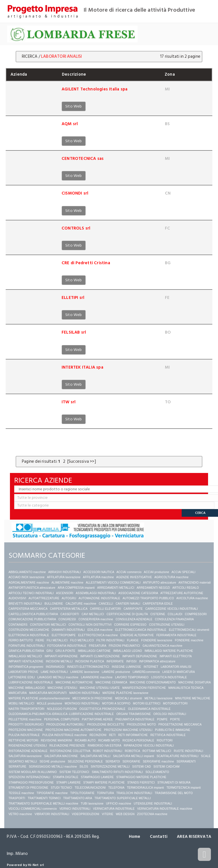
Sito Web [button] (74, 106)
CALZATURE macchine (81, 604)
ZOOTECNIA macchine (152, 814)
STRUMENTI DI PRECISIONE (28, 788)
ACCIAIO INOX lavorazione (27, 577)
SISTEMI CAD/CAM (167, 767)
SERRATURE (17, 767)
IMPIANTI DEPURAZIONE (140, 656)
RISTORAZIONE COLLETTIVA (70, 751)
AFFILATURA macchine (98, 577)
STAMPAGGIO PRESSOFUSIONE (31, 783)
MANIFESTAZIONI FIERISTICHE (144, 688)
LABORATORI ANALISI (176, 667)
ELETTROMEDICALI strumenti (189, 630)
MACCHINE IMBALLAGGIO (27, 688)
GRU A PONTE (65, 651)
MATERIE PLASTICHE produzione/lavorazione (39, 698)
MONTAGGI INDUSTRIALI (82, 703)
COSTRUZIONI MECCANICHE (29, 630)
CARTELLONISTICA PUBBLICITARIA (33, 614)
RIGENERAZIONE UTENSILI (28, 746)
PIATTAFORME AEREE (98, 719)
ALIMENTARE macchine (67, 583)
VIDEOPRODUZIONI (86, 814)
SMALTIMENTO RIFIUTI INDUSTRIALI (117, 772)
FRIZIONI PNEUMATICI (124, 646)
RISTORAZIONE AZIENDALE (28, 751)
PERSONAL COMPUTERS (62, 719)
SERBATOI (113, 761)
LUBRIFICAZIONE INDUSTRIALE (31, 682)
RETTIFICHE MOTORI (23, 740)
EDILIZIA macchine (100, 630)
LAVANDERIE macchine (97, 677)
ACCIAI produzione (157, 572)
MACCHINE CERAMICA (111, 682)
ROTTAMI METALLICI (157, 751)
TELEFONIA (116, 788)
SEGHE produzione (52, 761)
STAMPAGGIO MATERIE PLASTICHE (141, 777)
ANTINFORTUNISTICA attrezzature (32, 588)
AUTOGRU (69, 598)
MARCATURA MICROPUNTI (48, 693)
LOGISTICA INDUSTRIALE (169, 677)
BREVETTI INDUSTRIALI (25, 604)
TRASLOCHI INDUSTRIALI (134, 793)
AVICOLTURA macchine (192, 598)
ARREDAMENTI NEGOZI (153, 588)
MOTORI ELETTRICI (147, 703)
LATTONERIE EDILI (22, 677)
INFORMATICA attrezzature (157, 661)
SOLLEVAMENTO (157, 772)
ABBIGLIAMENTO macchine (27, 572)
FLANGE (133, 640)
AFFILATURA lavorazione (64, 577)
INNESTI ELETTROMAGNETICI (88, 667)
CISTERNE (158, 614)
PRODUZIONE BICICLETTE (105, 725)
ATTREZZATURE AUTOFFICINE (182, 593)
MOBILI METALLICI (21, 703)
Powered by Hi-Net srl (25, 865)
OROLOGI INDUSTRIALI (170, 714)
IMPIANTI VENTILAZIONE (26, 661)
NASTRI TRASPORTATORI (26, 709)
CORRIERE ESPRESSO (130, 625)
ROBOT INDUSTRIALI (108, 751)
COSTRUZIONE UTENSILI (167, 625)
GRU (50, 651)
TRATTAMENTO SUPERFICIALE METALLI (123, 798)
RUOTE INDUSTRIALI (188, 751)
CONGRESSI (67, 619)
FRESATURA (98, 646)
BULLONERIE (54, 604)
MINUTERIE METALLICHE (193, 698)
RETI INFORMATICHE (133, 735)
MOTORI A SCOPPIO (116, 703)
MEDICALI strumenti (128, 698)
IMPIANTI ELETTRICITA (176, 656)
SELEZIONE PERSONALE (85, 761)
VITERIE (108, 814)
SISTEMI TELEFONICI (74, 772)
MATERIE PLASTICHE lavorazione (125, 693)
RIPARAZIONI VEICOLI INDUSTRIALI (149, 746)
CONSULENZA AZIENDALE (134, 619)
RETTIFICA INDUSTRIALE (168, 735)
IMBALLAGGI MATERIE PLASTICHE (169, 651)
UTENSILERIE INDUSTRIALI (153, 804)
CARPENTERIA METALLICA (69, 609)
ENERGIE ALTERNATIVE (137, 635)
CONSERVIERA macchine (96, 619)
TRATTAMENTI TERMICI (44, 798)
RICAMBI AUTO (85, 740)
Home (134, 837)
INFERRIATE (115, 661)
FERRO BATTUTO (21, 640)
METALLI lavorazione (159, 698)
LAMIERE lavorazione (85, 672)
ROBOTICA (132, 751)
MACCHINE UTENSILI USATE (100, 688)
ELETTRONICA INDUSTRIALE (29, 635)
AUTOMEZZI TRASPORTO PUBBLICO (148, 598)
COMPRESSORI (196, 614)
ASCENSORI (65, 593)
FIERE (40, 640)
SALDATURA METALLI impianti (134, 756)
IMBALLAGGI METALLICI (25, 656)
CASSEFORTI (70, 614)
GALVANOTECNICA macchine (162, 646)
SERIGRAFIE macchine (158, 761)
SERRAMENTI (186, 761)
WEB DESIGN (125, 814)
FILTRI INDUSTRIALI (110, 640)
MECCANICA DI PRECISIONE (92, 698)
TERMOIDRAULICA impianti (145, 788)
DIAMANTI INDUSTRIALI (68, 630)
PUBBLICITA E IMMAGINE (173, 730)
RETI (112, 735)
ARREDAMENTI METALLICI (116, 588)
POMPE (162, 719)
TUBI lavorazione (92, 804)
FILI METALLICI (57, 640)
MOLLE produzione (50, 703)
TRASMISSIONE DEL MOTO (174, 793)
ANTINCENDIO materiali (195, 583)
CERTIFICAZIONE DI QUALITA (127, 614)
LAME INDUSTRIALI (54, 672)
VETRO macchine (20, 814)
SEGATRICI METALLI (23, 761)
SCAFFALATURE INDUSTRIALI (178, 756)
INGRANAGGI (55, 667)
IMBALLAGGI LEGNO (128, 651)
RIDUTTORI (165, 740)
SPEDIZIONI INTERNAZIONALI (29, 777)
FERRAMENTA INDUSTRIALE (176, 635)
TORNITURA (105, 793)
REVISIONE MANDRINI (56, 740)
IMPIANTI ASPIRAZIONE (61, 656)
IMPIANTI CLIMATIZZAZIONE (100, 656)
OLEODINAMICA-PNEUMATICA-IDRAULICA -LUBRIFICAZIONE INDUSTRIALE (61, 714)
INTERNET (151, 667)
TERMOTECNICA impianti (184, 788)
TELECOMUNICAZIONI (90, 788)
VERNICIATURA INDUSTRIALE (114, 809)
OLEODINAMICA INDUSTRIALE (149, 709)
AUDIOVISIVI (17, 598)
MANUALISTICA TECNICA (186, 688)
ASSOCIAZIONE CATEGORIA (138, 593)
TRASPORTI (17, 798)
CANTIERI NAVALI (128, 604)
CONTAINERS (18, 625)
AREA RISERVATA (194, 837)
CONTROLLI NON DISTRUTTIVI (90, 625)
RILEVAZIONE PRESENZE (67, 746)
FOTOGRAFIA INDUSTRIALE (67, 646)
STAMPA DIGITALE (66, 777)
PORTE (175, 719)
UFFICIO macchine (119, 804)
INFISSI (131, 661)
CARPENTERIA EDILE (158, 604)
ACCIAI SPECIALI (183, 572)
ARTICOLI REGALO (185, 588)
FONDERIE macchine (189, 640)
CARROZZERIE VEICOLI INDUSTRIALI (172, 609)
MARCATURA (18, 693)
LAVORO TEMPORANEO (132, 677)
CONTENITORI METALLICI (48, 625)
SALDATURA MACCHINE (61, 756)
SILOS (84, 767)
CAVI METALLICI (93, 614)
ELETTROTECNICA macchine (98, 635)
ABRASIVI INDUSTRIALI (65, 572)
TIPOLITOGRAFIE (82, 793)
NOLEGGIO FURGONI (62, 709)
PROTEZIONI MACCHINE (26, 730)
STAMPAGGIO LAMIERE (97, 777)
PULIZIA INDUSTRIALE (24, 735)
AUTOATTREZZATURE (44, 598)
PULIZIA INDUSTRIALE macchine (65, 735)
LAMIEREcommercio (146, 672)
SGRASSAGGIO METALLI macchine (53, 767)
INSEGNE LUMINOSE (126, 667)
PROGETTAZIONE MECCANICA (180, 725)
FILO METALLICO (82, 640)
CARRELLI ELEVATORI (106, 609)
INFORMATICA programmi (26, 667)
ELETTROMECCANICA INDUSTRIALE (141, 630)
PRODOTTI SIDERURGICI (26, 725)
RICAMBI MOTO (109, 740)
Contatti (159, 837)
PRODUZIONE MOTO (141, 725)
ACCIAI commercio (129, 572)
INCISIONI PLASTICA (90, 661)
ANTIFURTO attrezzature (160, 583)
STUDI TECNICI (61, 788)
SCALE (206, 756)
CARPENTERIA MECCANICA (28, 609)
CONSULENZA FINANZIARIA (174, 619)
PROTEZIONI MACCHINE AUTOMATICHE (74, 730)
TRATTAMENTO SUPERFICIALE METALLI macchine (43, 804)
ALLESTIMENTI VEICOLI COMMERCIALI (113, 583)
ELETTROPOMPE (64, 635)
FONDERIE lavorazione (157, 640)
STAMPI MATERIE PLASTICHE (104, 783)
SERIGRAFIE (132, 761)
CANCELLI (106, 604)
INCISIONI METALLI (59, 661)
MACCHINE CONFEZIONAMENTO (153, 682)
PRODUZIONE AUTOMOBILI (65, 725)
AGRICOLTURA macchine (172, 577)
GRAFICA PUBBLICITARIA (26, 651)
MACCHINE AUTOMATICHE (74, 682)
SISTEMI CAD (142, 767)
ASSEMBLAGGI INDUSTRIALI (96, 593)
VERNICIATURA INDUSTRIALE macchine (165, 809)
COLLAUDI (175, 614)
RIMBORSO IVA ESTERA (104, 746)
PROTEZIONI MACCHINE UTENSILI (128, 730)
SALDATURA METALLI (95, 756)
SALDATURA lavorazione (25, 756)
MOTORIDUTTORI (175, 703)
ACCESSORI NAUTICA (98, 572)
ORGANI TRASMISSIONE (134, 714)
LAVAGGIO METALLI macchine (58, 677)
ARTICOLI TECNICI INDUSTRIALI (31, 593)
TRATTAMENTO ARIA (77, 798)
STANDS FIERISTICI (141, 783)
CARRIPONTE (133, 609)
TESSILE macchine (21, 793)
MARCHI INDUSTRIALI (85, 693)
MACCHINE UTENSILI (62, 688)
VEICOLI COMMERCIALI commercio (33, 809)
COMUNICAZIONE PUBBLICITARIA (32, 619)
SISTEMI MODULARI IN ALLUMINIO (33, 772)
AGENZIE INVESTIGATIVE (134, 577)
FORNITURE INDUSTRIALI (27, 646)
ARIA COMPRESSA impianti (76, 588)
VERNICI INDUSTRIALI (75, 809)
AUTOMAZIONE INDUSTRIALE (99, 598)
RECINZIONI (98, 735)
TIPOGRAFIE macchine (52, 793)
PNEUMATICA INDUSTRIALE (135, 719)
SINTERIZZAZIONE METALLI (110, 767)
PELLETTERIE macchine (25, 719)
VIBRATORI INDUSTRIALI (52, 814)
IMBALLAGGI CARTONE (94, 651)
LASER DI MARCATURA (179, 672)
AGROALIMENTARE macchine (29, 583)
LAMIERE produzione (116, 672)
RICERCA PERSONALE (139, 740)
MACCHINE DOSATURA (194, 682)
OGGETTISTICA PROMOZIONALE (102, 709)
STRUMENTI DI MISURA (174, 783)
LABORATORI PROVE (23, 672)
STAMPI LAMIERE (68, 783)
